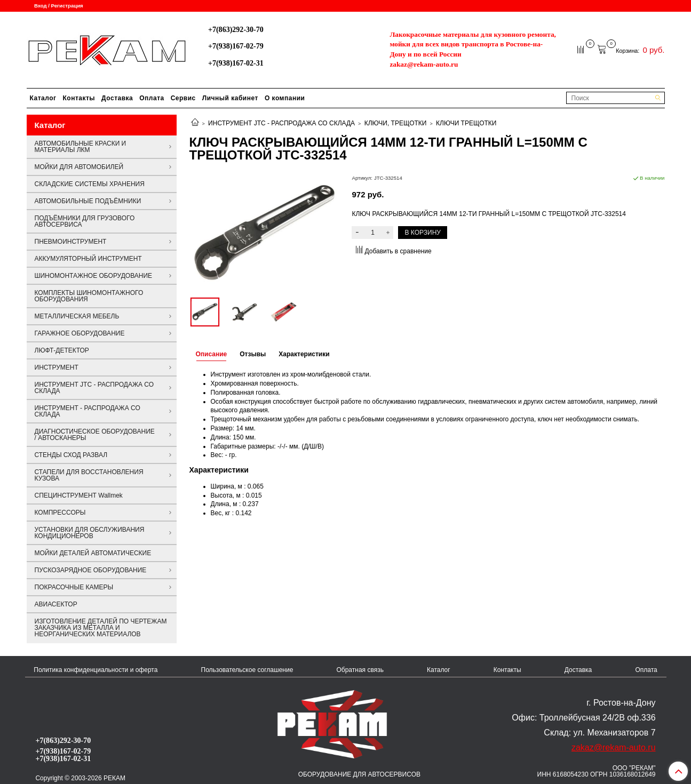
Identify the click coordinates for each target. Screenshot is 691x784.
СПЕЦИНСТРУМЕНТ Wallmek (79, 495)
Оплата (152, 98)
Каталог (43, 98)
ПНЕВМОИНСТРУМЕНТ (71, 242)
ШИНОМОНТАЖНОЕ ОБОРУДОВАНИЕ (94, 276)
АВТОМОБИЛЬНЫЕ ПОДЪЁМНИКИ (88, 201)
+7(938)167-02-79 (236, 46)
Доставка (117, 98)
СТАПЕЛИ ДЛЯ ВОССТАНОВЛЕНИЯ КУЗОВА (89, 475)
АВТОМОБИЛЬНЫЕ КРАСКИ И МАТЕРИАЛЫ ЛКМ (81, 147)
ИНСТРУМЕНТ (57, 367)
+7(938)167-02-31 (236, 63)
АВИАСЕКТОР (56, 604)
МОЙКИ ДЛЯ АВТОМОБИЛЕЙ (79, 167)
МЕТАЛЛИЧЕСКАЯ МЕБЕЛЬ (77, 316)
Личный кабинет (230, 98)
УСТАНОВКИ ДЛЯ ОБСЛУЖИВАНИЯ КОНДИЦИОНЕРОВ (90, 533)
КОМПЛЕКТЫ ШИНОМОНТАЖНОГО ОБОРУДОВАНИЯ (89, 296)
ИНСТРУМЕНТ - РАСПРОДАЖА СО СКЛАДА (88, 411)
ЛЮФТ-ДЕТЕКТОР (62, 350)
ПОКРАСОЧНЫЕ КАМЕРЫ (74, 587)
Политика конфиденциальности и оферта (96, 670)
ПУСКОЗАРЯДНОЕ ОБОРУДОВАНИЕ (91, 570)
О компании (285, 98)
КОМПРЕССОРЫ (60, 513)
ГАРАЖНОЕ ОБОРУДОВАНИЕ (80, 333)
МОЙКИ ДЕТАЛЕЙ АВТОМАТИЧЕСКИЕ (93, 553)
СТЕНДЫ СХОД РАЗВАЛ (71, 455)
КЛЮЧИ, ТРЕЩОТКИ (396, 123)
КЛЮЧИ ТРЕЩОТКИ (466, 123)
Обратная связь (360, 670)
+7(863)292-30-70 (236, 29)
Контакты (79, 98)
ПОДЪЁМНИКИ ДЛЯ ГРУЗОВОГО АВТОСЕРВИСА (85, 221)
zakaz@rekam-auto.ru (424, 64)
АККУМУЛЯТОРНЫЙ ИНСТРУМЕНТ (88, 259)
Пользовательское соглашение (247, 670)
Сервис (183, 98)
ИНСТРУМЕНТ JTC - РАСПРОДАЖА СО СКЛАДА (281, 123)
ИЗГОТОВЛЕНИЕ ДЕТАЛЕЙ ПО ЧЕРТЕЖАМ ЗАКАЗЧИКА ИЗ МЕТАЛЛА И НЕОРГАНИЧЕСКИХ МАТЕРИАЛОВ (101, 628)
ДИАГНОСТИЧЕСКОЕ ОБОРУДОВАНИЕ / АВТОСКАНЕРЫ (95, 435)
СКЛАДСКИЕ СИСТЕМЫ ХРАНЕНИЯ (90, 184)
